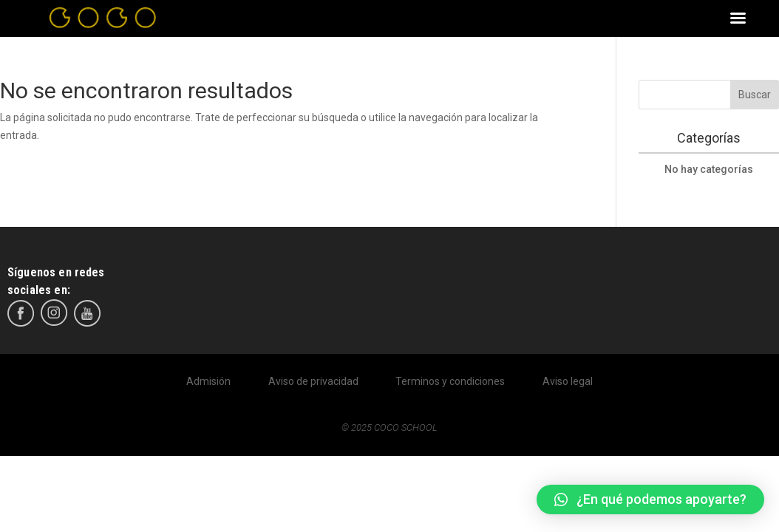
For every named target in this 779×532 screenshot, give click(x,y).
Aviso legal (568, 381)
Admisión (208, 381)
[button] (650, 499)
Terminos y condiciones (450, 381)
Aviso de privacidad (313, 381)
